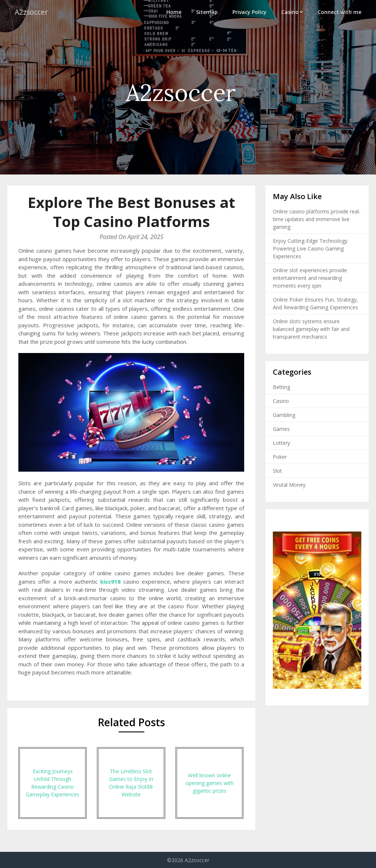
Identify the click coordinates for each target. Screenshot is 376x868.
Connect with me (339, 12)
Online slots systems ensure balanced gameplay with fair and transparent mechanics (311, 329)
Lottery (281, 443)
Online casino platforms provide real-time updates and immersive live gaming (317, 219)
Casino (290, 12)
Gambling (284, 415)
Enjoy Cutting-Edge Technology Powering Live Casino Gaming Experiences (310, 248)
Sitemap (207, 12)
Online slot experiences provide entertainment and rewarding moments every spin (310, 278)
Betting (281, 387)
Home (174, 12)
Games (281, 429)
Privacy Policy (250, 12)
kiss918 (111, 581)
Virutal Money (289, 485)
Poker (280, 457)
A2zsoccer (32, 12)
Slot (277, 471)
